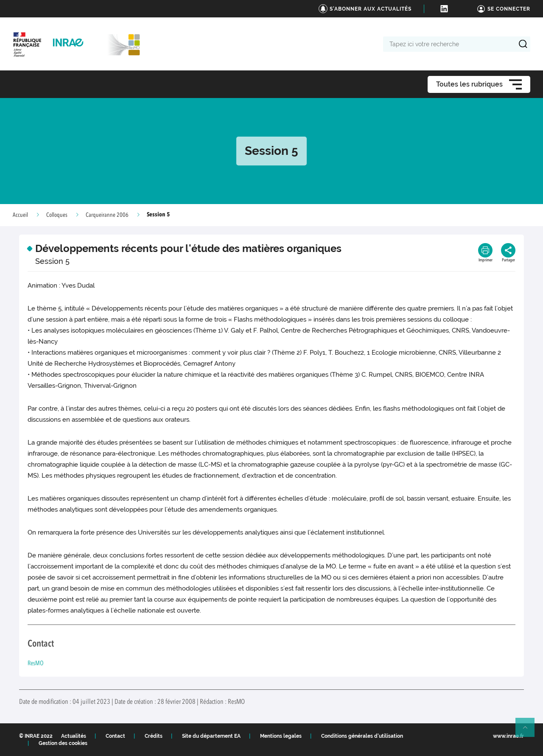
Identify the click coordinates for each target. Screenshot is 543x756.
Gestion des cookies (63, 743)
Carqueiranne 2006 (107, 215)
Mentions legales (281, 736)
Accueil (20, 215)
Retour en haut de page (529, 731)
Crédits (154, 736)
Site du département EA (211, 736)
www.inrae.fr (508, 736)
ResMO (36, 664)
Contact (115, 736)
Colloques (57, 215)
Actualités (74, 736)
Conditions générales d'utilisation (362, 736)
